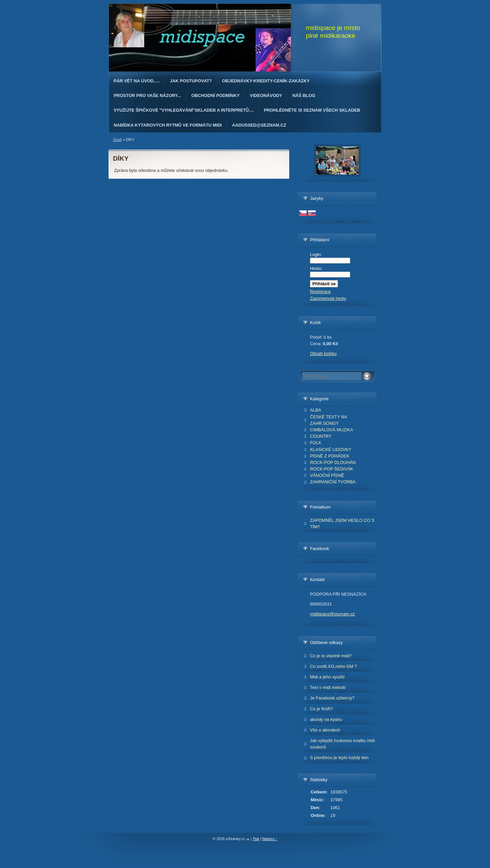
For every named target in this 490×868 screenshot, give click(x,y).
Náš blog (304, 95)
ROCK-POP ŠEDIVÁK (332, 469)
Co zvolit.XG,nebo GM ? (333, 666)
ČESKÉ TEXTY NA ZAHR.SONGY (329, 420)
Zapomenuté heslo (328, 298)
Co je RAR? (322, 709)
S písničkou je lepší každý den (339, 758)
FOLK (316, 443)
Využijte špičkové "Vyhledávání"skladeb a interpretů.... (184, 110)
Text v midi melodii (328, 687)
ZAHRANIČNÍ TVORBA (333, 482)
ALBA (316, 410)
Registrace (320, 292)
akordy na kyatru (326, 719)
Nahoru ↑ (270, 839)
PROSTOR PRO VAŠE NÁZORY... (147, 95)
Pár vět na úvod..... (137, 81)
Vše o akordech (325, 730)
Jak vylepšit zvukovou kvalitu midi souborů (342, 744)
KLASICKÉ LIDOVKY (331, 449)
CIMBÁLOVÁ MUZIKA (332, 430)
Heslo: (316, 268)
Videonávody (266, 95)
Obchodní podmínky (215, 95)
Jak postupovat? (191, 81)
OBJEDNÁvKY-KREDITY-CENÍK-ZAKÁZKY (266, 81)
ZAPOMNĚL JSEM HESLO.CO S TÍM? (342, 524)
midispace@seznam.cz (332, 614)
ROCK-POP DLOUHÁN (333, 462)
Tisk (256, 839)
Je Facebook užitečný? (332, 698)
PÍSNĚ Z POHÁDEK (330, 456)
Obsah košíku (323, 353)
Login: (316, 254)
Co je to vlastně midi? (331, 656)
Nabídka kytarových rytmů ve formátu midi (168, 125)
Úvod (117, 140)
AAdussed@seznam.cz (259, 125)
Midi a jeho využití (327, 677)
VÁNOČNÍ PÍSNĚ (327, 475)
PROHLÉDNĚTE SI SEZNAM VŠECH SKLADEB (312, 110)
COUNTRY (321, 436)
